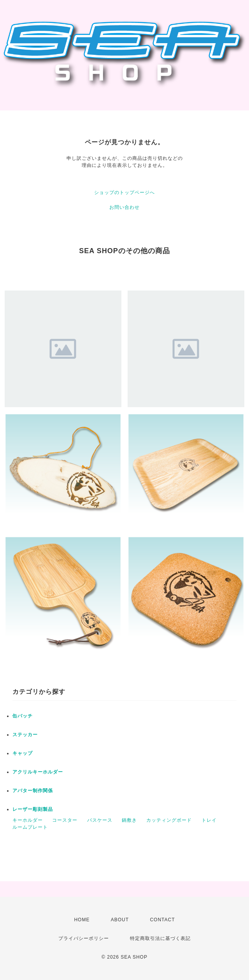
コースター (65, 820)
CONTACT (162, 920)
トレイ (209, 820)
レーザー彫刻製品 (33, 809)
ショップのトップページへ (124, 192)
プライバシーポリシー (84, 938)
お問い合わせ (124, 207)
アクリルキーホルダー (38, 772)
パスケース (100, 820)
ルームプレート (30, 827)
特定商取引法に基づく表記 (160, 938)
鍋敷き (129, 820)
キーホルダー (28, 820)
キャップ (23, 753)
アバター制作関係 (33, 791)
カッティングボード (169, 820)
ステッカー (25, 735)
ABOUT (120, 920)
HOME (82, 920)
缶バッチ (23, 716)
